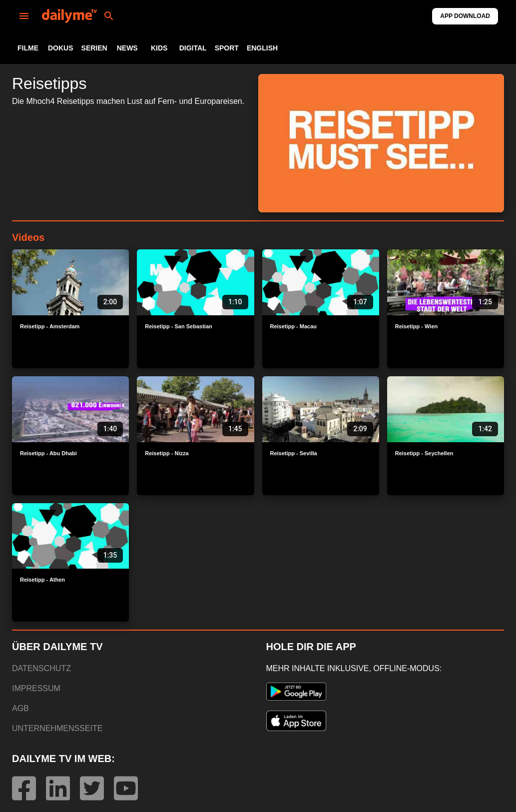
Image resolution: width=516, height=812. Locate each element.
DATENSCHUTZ (41, 668)
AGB (20, 708)
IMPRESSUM (36, 688)
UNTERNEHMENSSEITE (57, 728)
